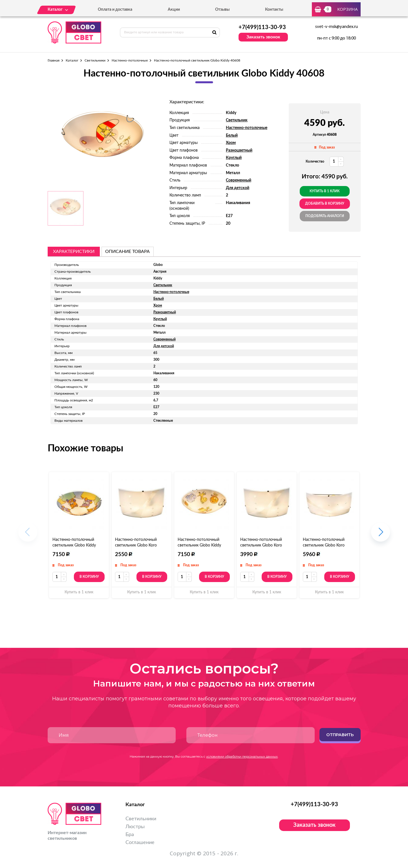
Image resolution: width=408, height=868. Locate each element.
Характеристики (74, 252)
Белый (232, 135)
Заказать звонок (263, 37)
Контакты (274, 10)
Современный (239, 180)
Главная (54, 60)
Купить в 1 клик (325, 191)
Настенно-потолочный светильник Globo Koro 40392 (136, 545)
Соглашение (140, 843)
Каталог (72, 60)
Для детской (238, 188)
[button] (381, 535)
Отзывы (222, 10)
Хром (231, 143)
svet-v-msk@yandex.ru (337, 27)
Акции (174, 10)
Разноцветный (239, 150)
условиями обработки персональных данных (242, 757)
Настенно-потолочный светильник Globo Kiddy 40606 (74, 545)
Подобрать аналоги (325, 216)
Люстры (135, 827)
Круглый (234, 158)
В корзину (89, 577)
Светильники (95, 60)
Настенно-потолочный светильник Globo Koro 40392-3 (324, 545)
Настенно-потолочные (130, 60)
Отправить (340, 735)
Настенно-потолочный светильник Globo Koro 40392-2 (261, 545)
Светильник (237, 120)
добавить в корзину (325, 204)
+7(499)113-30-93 (262, 27)
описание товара (127, 252)
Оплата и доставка (115, 10)
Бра (130, 835)
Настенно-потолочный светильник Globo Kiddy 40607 (199, 545)
